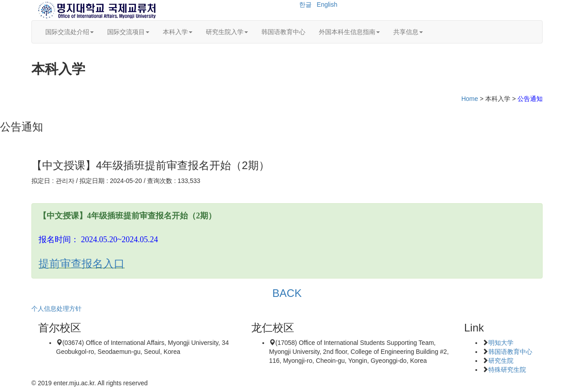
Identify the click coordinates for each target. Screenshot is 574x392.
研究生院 (501, 361)
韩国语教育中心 (283, 32)
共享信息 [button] (408, 32)
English (327, 4)
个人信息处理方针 (57, 309)
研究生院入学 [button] (227, 32)
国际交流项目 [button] (128, 32)
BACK (287, 293)
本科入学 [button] (178, 32)
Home (470, 99)
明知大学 (501, 343)
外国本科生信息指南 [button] (349, 32)
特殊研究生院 (507, 370)
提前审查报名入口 (82, 264)
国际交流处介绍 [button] (70, 32)
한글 (305, 4)
